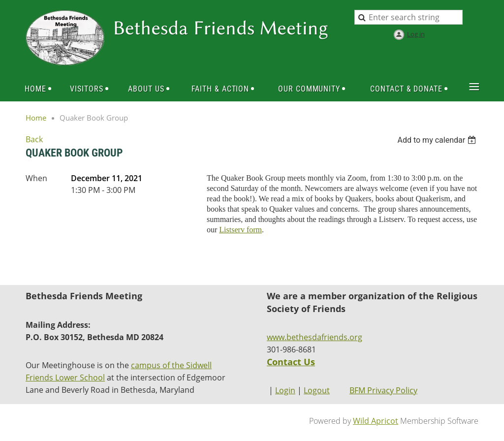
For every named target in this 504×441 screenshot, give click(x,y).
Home (36, 118)
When (36, 178)
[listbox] (438, 140)
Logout (317, 390)
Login (285, 390)
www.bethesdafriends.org (315, 337)
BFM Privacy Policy (383, 390)
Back (34, 139)
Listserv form (240, 230)
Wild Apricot (376, 421)
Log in (416, 34)
